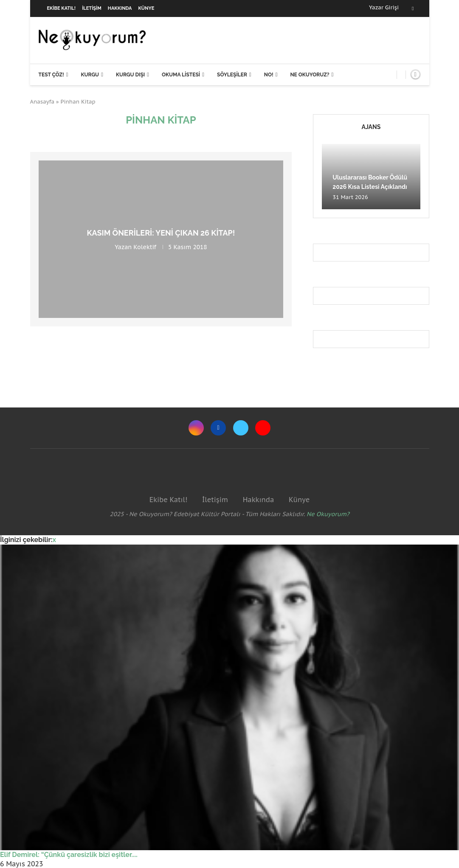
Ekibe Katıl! (62, 8)
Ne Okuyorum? (328, 514)
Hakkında (120, 8)
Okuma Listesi (181, 75)
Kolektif (145, 247)
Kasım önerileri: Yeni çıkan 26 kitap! (161, 233)
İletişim (92, 8)
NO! (269, 75)
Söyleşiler (232, 75)
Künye (146, 8)
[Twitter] (241, 428)
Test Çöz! (51, 75)
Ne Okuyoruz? (310, 75)
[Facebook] (413, 8)
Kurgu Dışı (130, 75)
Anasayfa (42, 102)
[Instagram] (196, 428)
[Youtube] (263, 428)
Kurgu (90, 75)
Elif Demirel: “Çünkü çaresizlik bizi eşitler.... (69, 855)
